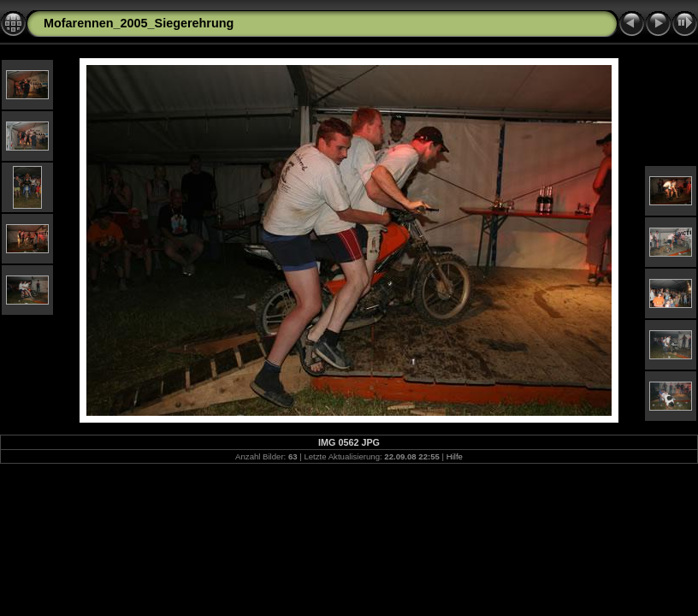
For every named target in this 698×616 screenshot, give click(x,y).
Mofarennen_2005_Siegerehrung (139, 23)
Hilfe (455, 456)
